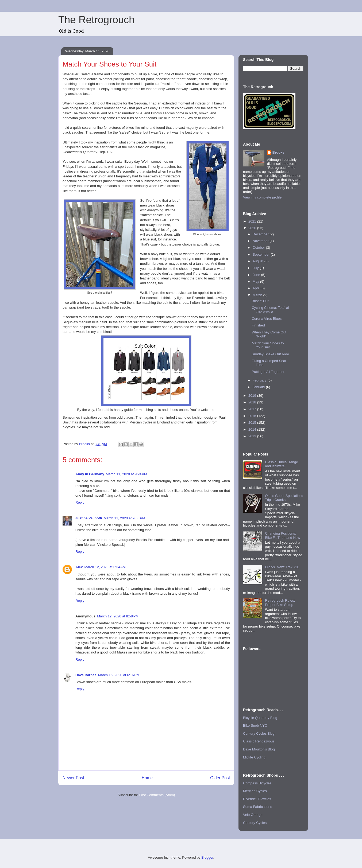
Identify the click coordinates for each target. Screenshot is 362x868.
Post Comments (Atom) (157, 795)
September (262, 254)
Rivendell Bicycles (257, 799)
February (260, 380)
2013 (253, 436)
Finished (258, 325)
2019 (253, 396)
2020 (253, 228)
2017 (253, 409)
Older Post (220, 778)
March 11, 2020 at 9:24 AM (126, 474)
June (257, 275)
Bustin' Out (260, 301)
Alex (79, 567)
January (259, 387)
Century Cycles (255, 823)
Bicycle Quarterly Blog (260, 718)
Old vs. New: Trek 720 (282, 567)
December (261, 234)
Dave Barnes (86, 675)
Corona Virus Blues (267, 319)
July (256, 268)
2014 (253, 429)
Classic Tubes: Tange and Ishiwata (281, 464)
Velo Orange (253, 815)
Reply (80, 502)
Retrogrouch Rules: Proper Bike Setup (280, 603)
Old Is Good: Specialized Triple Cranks (284, 498)
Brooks (278, 152)
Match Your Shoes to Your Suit (268, 345)
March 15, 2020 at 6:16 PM (119, 675)
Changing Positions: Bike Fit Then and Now (282, 536)
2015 (253, 423)
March (258, 295)
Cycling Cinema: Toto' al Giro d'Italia (270, 310)
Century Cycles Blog (259, 733)
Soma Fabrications (257, 807)
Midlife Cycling (254, 757)
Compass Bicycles (257, 783)
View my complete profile (262, 197)
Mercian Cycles (255, 791)
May (256, 281)
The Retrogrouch (96, 20)
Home (147, 778)
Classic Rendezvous (259, 741)
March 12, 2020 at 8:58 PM (118, 616)
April (257, 288)
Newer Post (73, 778)
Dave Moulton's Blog (259, 749)
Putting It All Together (268, 372)
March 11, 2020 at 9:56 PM (124, 518)
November (261, 241)
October (259, 248)
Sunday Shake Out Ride (270, 354)
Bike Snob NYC (255, 725)
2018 (253, 402)
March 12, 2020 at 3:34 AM (105, 567)
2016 (253, 416)
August (259, 261)
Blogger (207, 857)
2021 (253, 221)
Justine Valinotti (89, 518)
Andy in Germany (90, 474)
